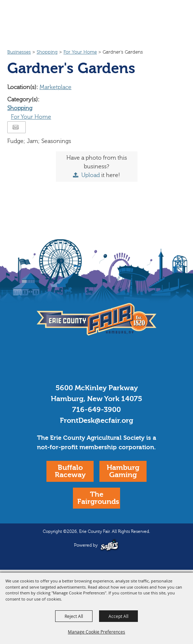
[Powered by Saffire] (109, 545)
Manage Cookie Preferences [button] (96, 632)
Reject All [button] (74, 616)
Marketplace (56, 87)
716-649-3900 (96, 410)
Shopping (47, 52)
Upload (91, 175)
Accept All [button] (118, 616)
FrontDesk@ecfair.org (96, 420)
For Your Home (80, 52)
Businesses (19, 52)
